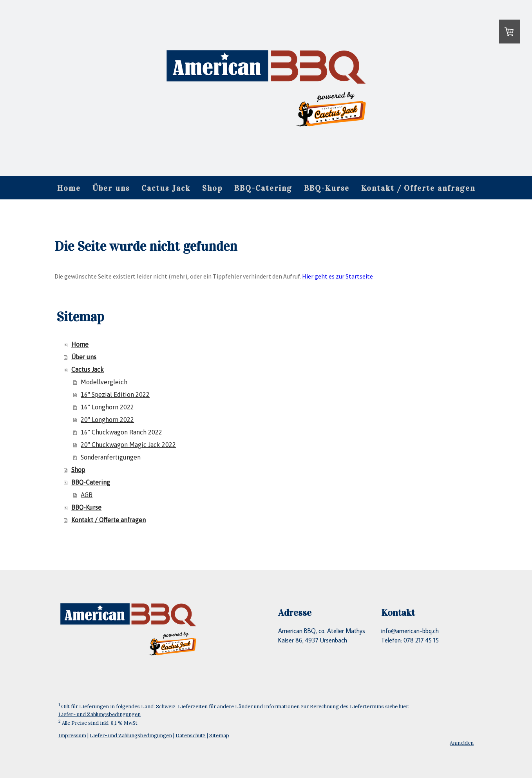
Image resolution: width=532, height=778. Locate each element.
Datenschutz (191, 735)
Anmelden (462, 743)
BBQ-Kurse (327, 188)
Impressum (72, 735)
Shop (212, 188)
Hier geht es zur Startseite (337, 276)
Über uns (111, 188)
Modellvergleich (104, 382)
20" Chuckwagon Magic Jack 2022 (128, 445)
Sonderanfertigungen (111, 457)
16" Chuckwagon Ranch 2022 (121, 432)
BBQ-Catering (263, 188)
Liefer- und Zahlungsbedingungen (100, 714)
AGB (87, 495)
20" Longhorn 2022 (107, 420)
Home (69, 188)
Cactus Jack (166, 188)
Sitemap (219, 735)
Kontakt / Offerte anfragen (418, 188)
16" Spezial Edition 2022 (115, 394)
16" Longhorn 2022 (107, 407)
